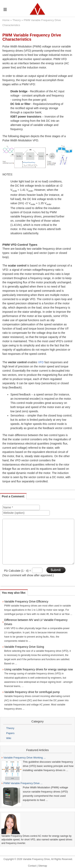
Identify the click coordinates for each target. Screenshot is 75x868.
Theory (16, 20)
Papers (10, 733)
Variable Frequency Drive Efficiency (26, 601)
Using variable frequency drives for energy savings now (38, 669)
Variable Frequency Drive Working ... (24, 758)
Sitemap (43, 866)
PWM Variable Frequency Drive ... (23, 783)
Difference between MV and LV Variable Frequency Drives (36, 622)
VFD (41, 362)
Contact (32, 866)
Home (6, 20)
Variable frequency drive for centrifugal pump (32, 692)
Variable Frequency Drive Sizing (24, 647)
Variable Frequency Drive (36, 859)
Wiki (9, 738)
